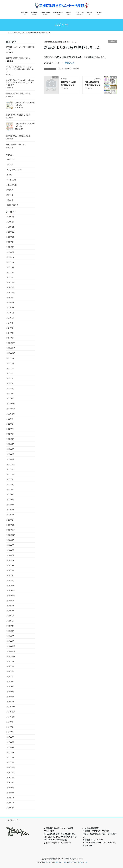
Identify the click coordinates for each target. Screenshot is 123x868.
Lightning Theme (61, 862)
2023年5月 (11, 378)
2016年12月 (11, 767)
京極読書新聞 (12, 185)
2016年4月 (11, 808)
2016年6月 (11, 798)
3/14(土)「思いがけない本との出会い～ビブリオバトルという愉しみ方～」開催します (20, 83)
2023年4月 (11, 383)
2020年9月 (11, 540)
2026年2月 (11, 217)
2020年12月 (11, 525)
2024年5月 (11, 318)
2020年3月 (11, 570)
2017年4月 (11, 747)
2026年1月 (11, 222)
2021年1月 (11, 520)
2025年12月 (11, 227)
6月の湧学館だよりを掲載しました (93, 83)
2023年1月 (11, 399)
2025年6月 (11, 257)
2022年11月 (11, 409)
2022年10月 (11, 414)
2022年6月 (11, 434)
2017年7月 (11, 732)
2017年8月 (11, 727)
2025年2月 (11, 272)
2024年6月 (11, 313)
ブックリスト (12, 180)
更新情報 (76, 69)
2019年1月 (11, 641)
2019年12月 (11, 586)
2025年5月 (11, 262)
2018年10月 (11, 656)
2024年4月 (11, 323)
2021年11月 (11, 469)
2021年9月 (11, 479)
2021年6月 (11, 495)
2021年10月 (11, 474)
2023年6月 (11, 373)
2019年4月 (11, 626)
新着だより (70, 63)
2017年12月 (11, 707)
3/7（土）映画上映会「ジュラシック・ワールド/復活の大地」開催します (19, 69)
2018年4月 (11, 687)
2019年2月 (11, 636)
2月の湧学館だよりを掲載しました (25, 104)
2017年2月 (11, 757)
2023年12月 (11, 343)
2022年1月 (11, 459)
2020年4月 (11, 565)
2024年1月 (11, 338)
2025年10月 (11, 237)
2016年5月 (11, 803)
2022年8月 (11, 424)
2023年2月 (11, 393)
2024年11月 (11, 287)
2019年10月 (11, 596)
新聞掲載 (10, 195)
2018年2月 (11, 697)
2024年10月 (11, 292)
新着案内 (68, 69)
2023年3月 (11, 388)
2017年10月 (11, 717)
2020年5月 (11, 560)
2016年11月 (11, 772)
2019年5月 (11, 621)
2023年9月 (11, 358)
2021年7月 (11, 490)
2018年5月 (11, 682)
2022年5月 (11, 439)
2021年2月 (11, 515)
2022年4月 (11, 444)
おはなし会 (11, 159)
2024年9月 (11, 297)
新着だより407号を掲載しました (18, 94)
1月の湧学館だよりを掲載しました (25, 125)
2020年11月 (11, 530)
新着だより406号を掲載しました (18, 115)
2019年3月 (11, 631)
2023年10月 (11, 353)
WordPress (48, 862)
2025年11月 (11, 232)
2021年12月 (11, 464)
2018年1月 (11, 702)
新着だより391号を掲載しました (68, 83)
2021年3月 (11, 510)
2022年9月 (11, 419)
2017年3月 (11, 752)
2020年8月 (11, 545)
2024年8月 (11, 303)
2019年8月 (11, 606)
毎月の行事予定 (12, 205)
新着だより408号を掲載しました (18, 58)
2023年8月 (11, 363)
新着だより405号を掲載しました (18, 136)
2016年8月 (11, 788)
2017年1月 (11, 762)
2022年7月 (11, 429)
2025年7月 (11, 252)
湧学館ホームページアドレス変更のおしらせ (20, 48)
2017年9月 (11, 722)
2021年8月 (11, 484)
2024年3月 (11, 328)
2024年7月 (11, 308)
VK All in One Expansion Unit (78, 862)
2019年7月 (11, 611)
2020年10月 (11, 535)
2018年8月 (11, 666)
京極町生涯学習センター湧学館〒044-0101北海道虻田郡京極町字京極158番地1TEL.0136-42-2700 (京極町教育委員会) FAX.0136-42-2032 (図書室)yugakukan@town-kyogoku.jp (61, 835)
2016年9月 (11, 782)
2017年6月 (11, 737)
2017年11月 (11, 712)
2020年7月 (11, 550)
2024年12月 (11, 282)
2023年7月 (11, 368)
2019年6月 (11, 616)
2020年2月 (11, 575)
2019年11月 (11, 591)
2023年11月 (11, 348)
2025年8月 (11, 247)
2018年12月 (11, 646)
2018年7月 (11, 671)
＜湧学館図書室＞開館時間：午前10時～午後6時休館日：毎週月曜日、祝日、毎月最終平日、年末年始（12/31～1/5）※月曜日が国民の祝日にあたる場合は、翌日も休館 (100, 837)
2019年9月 (11, 601)
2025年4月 (11, 267)
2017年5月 (11, 742)
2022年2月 (11, 454)
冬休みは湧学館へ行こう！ (16, 145)
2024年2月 (11, 333)
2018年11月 (11, 651)
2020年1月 (11, 580)
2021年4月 (11, 505)
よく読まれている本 (14, 170)
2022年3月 (11, 449)
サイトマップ (12, 820)
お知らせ (113, 41)
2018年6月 (11, 676)
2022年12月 (11, 404)
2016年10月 (11, 777)
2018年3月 (11, 692)
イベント (10, 175)
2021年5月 (11, 500)
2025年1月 (11, 277)
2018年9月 (11, 661)
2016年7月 (11, 793)
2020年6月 (11, 555)
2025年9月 (11, 242)
